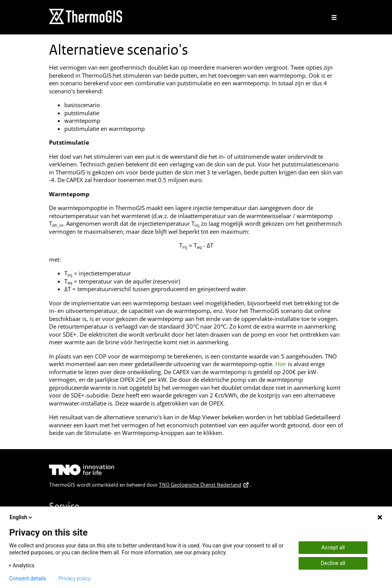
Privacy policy (75, 578)
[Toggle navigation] (334, 18)
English (21, 517)
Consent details (28, 578)
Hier (281, 364)
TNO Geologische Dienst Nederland (204, 485)
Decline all (333, 563)
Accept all (333, 547)
